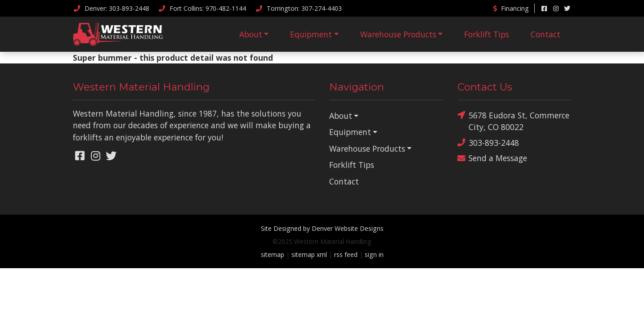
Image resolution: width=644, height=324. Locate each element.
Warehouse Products (398, 34)
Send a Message (492, 158)
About (251, 34)
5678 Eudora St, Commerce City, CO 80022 (513, 121)
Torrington (298, 8)
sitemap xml (309, 254)
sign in (374, 254)
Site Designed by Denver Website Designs (322, 228)
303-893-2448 (488, 143)
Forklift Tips (487, 34)
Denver (111, 8)
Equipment (311, 34)
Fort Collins (202, 8)
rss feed (346, 254)
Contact (546, 34)
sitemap (273, 254)
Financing (510, 8)
